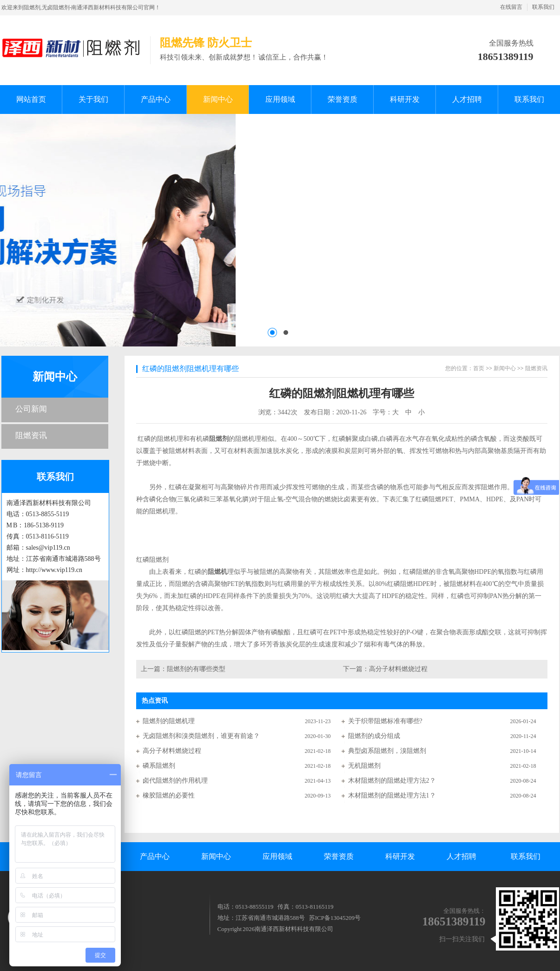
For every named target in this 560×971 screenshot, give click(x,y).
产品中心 (155, 856)
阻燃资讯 (31, 436)
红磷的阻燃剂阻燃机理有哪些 (191, 369)
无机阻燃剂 (364, 766)
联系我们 (543, 7)
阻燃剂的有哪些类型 (196, 669)
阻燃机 (217, 572)
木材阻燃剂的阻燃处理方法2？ (392, 781)
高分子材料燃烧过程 (398, 669)
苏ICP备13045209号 (335, 918)
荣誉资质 (339, 856)
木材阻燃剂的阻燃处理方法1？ (392, 795)
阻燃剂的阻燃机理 (169, 721)
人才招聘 (461, 856)
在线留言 (511, 7)
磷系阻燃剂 (159, 766)
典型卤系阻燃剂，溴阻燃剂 (387, 751)
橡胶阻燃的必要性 (169, 795)
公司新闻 (31, 409)
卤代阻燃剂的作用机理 (175, 781)
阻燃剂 (219, 439)
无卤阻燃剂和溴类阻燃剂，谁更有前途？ (201, 736)
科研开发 (400, 856)
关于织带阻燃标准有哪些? (385, 721)
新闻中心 (55, 377)
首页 (479, 368)
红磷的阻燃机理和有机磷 (173, 439)
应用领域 (277, 856)
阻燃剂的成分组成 (374, 736)
